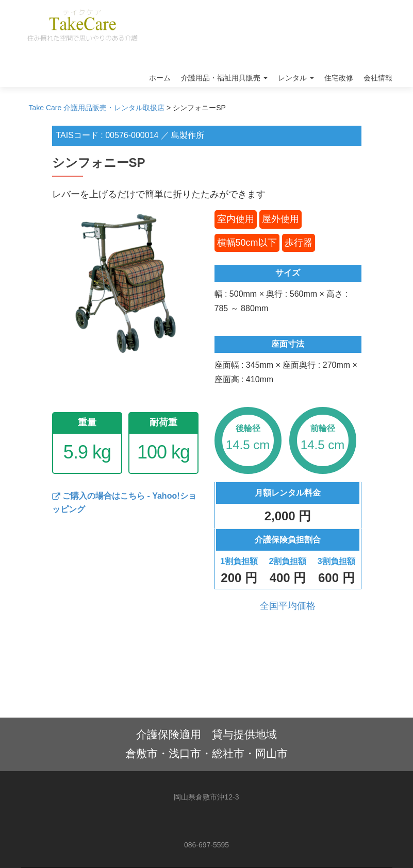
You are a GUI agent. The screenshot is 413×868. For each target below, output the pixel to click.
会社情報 (378, 78)
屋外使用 (280, 219)
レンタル (292, 78)
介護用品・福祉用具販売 (221, 78)
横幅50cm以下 (247, 243)
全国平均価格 (288, 606)
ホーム (160, 78)
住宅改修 (339, 78)
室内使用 (236, 219)
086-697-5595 (207, 845)
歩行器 (299, 243)
